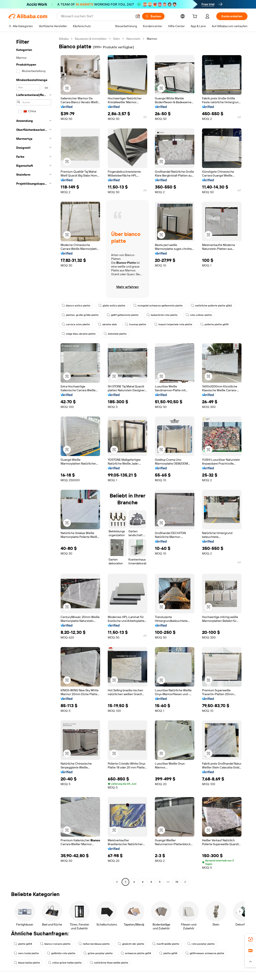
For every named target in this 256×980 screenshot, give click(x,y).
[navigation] (32, 461)
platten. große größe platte (80, 315)
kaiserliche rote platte (162, 315)
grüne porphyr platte (98, 953)
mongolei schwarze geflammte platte (158, 306)
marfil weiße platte (166, 944)
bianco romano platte (55, 944)
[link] (250, 939)
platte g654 (23, 944)
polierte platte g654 (214, 324)
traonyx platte (135, 324)
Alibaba (64, 39)
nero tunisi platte (26, 953)
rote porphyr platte (201, 944)
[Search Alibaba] (96, 16)
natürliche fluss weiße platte (109, 963)
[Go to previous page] (117, 882)
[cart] (196, 17)
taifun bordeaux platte (94, 944)
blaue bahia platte (27, 963)
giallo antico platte (112, 306)
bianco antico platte (76, 306)
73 (177, 882)
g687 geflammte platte (123, 315)
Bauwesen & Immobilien (91, 39)
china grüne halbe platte (65, 963)
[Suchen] (153, 16)
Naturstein (133, 39)
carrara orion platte (76, 324)
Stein (116, 39)
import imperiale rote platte (173, 324)
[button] (138, 16)
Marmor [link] (152, 39)
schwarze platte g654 (136, 953)
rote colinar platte (199, 315)
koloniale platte (115, 334)
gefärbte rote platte (61, 953)
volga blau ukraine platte (79, 334)
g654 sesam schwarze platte (205, 953)
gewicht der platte (131, 944)
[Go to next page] (185, 882)
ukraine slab (107, 324)
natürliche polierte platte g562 (211, 306)
